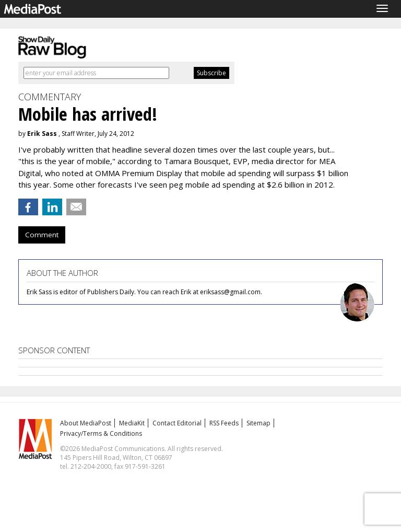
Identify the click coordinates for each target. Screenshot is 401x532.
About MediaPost (86, 423)
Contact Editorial (177, 423)
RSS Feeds (224, 423)
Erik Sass (42, 134)
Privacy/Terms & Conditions (101, 433)
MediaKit (132, 423)
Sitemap (258, 423)
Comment (42, 235)
